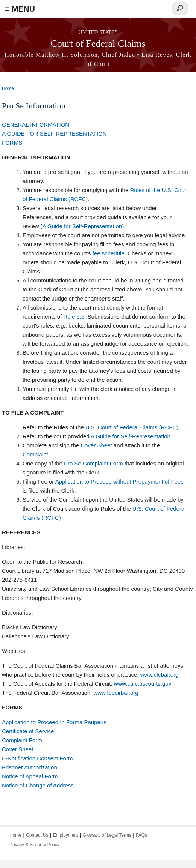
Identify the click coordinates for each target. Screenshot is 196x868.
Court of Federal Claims (98, 43)
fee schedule (109, 253)
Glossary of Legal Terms (107, 835)
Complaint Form (22, 740)
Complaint (35, 454)
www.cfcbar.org (160, 675)
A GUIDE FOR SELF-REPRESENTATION (54, 133)
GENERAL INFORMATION (36, 124)
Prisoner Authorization (30, 767)
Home (8, 88)
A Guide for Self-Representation (82, 226)
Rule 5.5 (74, 317)
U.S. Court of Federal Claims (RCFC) (132, 427)
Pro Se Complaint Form (93, 463)
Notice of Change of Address (38, 785)
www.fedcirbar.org (116, 693)
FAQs (141, 835)
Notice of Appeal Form (30, 776)
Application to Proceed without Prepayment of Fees (119, 481)
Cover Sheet (96, 445)
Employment (66, 835)
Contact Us (37, 835)
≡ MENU (20, 9)
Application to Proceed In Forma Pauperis (54, 722)
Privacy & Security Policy (34, 845)
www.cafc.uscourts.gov (143, 684)
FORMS (12, 143)
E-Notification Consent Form (37, 758)
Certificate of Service (28, 731)
